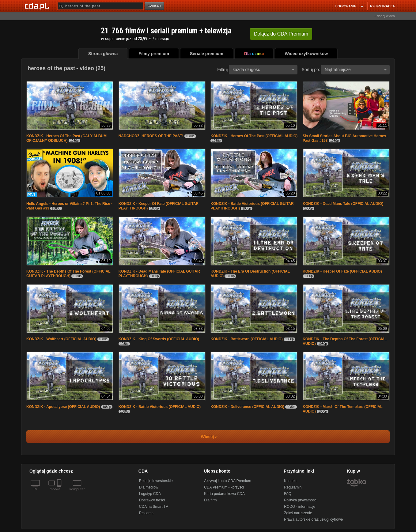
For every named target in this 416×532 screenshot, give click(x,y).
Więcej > (204, 437)
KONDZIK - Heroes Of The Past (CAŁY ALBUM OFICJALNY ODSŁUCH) (66, 138)
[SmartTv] (60, 493)
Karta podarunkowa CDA (224, 494)
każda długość (263, 70)
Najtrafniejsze (356, 70)
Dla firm (210, 500)
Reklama (146, 513)
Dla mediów (149, 487)
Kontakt (290, 481)
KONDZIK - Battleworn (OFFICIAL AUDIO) (246, 339)
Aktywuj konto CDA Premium (227, 481)
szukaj (155, 6)
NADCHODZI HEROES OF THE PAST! (151, 136)
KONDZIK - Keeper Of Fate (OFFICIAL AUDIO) (342, 271)
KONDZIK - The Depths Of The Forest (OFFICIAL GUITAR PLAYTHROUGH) (68, 274)
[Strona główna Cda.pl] (38, 6)
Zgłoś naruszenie (298, 513)
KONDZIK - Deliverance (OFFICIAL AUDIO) (247, 407)
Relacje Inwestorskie (156, 481)
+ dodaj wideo (384, 16)
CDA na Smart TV (154, 507)
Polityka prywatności (301, 500)
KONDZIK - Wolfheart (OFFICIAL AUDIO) (61, 339)
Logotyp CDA (150, 494)
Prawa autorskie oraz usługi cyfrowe (313, 519)
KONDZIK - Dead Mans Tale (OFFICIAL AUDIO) (343, 204)
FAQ (288, 494)
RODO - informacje (300, 507)
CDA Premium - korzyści (224, 487)
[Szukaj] (100, 6)
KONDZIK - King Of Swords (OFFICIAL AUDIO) (159, 339)
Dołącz (281, 34)
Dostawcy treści (152, 500)
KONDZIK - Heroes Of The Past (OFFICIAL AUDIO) (254, 136)
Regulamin (293, 487)
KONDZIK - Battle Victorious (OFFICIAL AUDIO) (160, 407)
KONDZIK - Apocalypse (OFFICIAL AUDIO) (63, 407)
